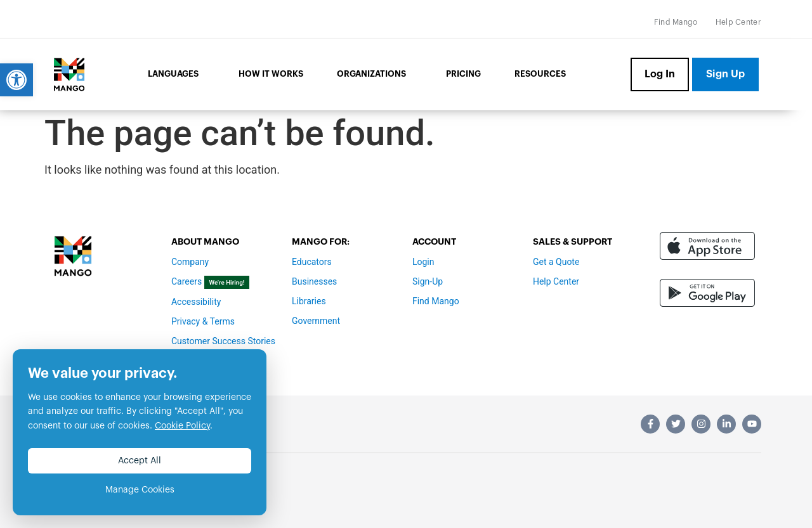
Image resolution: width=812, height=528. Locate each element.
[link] (16, 80)
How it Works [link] (271, 74)
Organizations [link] (375, 75)
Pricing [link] (463, 74)
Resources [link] (540, 74)
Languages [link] (176, 75)
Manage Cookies (140, 490)
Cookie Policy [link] (182, 426)
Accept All (140, 461)
